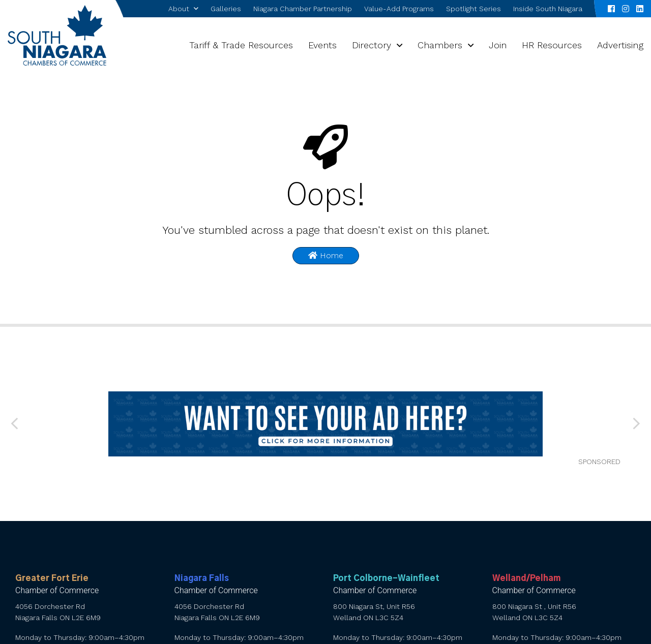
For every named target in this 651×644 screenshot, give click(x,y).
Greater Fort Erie (52, 578)
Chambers (440, 45)
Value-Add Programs (399, 9)
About (179, 9)
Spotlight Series (474, 9)
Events (322, 45)
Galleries (226, 9)
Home (326, 255)
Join (498, 45)
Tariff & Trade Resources (241, 45)
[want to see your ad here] (325, 424)
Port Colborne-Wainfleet (386, 578)
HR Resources (552, 45)
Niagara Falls (202, 578)
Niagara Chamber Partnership (303, 9)
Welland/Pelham (526, 578)
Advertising (620, 45)
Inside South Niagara (548, 9)
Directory (372, 45)
